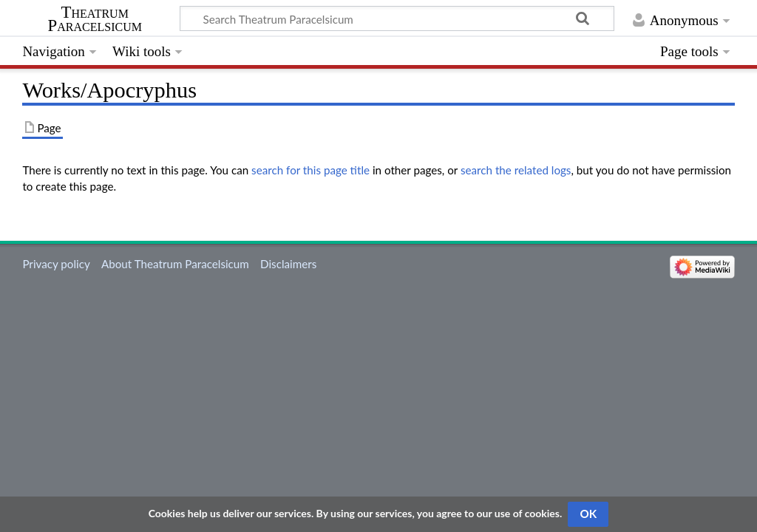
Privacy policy (56, 264)
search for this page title (310, 170)
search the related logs (516, 170)
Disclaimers (288, 264)
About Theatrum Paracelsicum (175, 264)
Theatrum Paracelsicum (95, 19)
